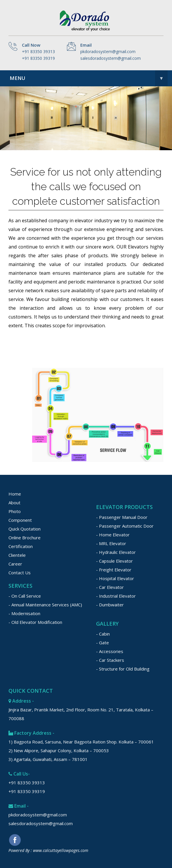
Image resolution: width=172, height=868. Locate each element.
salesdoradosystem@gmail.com (111, 58)
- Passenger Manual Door (122, 517)
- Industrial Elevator (116, 596)
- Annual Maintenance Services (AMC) (45, 605)
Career (15, 564)
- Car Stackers (110, 660)
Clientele (17, 555)
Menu (89, 78)
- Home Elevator (113, 535)
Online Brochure (25, 538)
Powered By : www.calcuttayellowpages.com (48, 850)
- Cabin (103, 634)
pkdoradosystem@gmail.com (108, 51)
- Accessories (110, 651)
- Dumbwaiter (110, 605)
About (14, 503)
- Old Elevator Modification (35, 622)
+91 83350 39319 (38, 58)
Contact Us (20, 573)
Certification (21, 546)
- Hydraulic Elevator (116, 552)
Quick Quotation (25, 529)
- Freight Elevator (114, 570)
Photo (15, 511)
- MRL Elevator (111, 543)
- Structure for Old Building (123, 669)
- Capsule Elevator (114, 561)
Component (20, 520)
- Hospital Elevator (115, 578)
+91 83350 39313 (38, 51)
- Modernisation (24, 613)
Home (15, 494)
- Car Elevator (110, 587)
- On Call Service (25, 596)
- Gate (102, 643)
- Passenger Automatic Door (125, 526)
